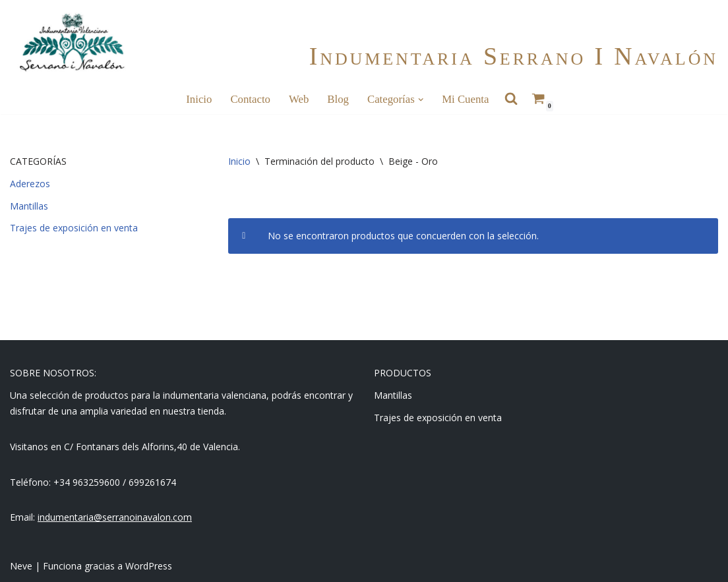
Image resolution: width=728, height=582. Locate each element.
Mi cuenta (465, 99)
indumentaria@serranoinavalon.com (115, 517)
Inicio (199, 99)
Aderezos (30, 184)
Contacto (250, 99)
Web (299, 99)
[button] (421, 100)
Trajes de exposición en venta (74, 228)
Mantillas (29, 206)
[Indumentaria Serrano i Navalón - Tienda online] (72, 43)
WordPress (149, 566)
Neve (21, 566)
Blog (338, 99)
